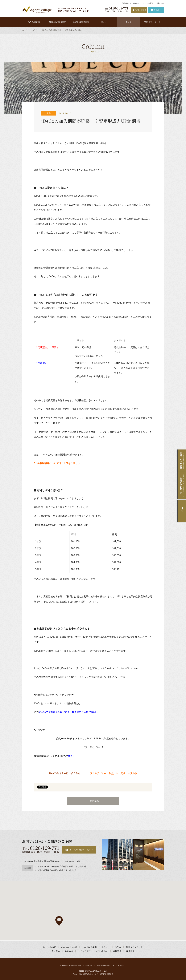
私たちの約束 (34, 22)
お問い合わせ (141, 10)
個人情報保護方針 (104, 965)
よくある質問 (148, 3)
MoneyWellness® (58, 22)
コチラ (71, 756)
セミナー (105, 22)
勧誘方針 (89, 965)
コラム (129, 22)
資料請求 (117, 951)
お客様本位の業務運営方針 (70, 965)
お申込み (157, 10)
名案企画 (110, 974)
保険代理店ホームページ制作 (94, 974)
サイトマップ (121, 965)
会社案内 (125, 3)
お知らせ (136, 3)
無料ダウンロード (152, 22)
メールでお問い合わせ (81, 850)
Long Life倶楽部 (81, 22)
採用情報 (161, 3)
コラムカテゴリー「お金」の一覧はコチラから (112, 773)
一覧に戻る (93, 801)
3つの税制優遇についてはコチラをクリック (57, 463)
